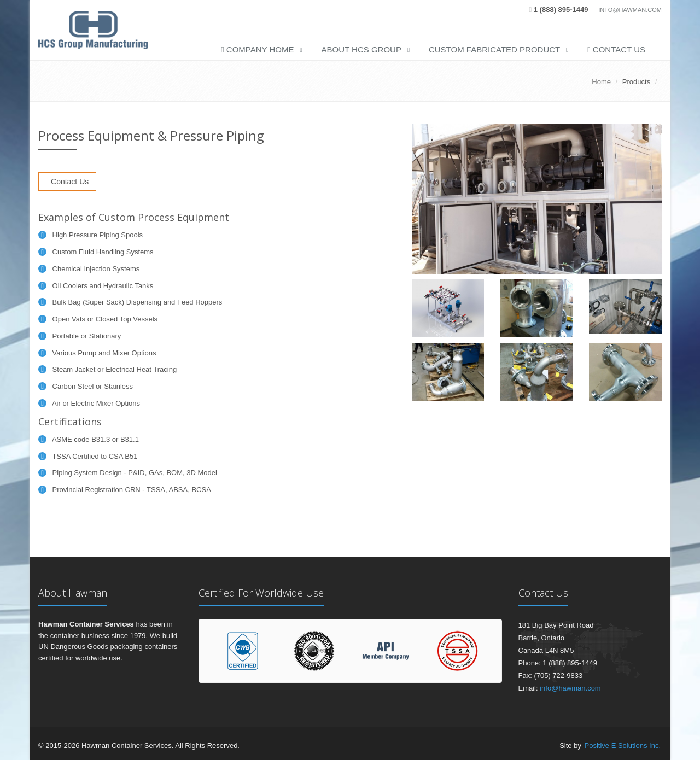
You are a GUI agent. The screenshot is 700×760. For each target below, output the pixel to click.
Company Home (257, 49)
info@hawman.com (630, 10)
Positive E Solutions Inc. (623, 746)
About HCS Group (361, 49)
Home (601, 82)
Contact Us (616, 49)
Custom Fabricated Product (494, 49)
